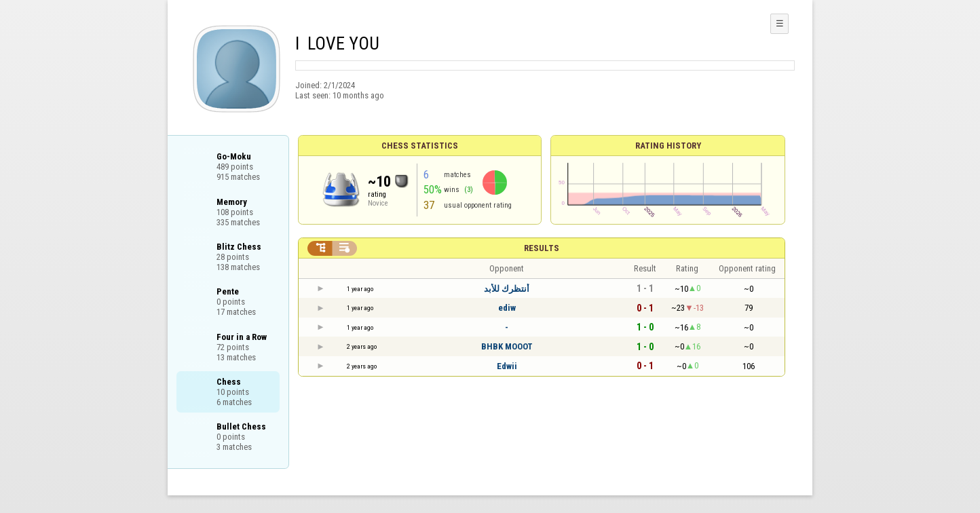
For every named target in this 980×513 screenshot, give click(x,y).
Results (542, 248)
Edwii (507, 366)
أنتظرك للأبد (507, 289)
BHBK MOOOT (507, 346)
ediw (507, 308)
